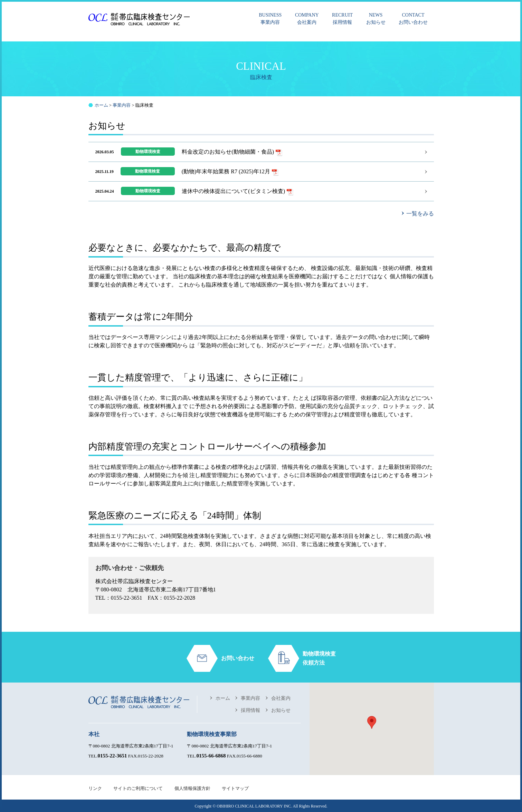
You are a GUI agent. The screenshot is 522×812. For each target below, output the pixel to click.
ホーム (223, 698)
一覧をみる (420, 214)
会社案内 (307, 18)
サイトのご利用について (138, 788)
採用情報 (342, 18)
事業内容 (270, 18)
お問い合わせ (413, 18)
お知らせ (376, 18)
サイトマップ (235, 788)
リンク (95, 788)
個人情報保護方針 (192, 788)
